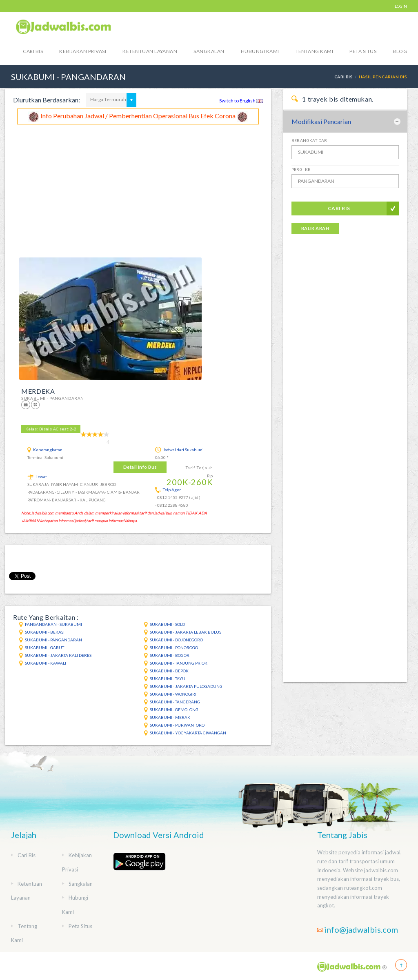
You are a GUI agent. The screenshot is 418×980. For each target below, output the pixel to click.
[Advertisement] (138, 186)
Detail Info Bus (140, 467)
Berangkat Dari (310, 140)
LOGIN (401, 6)
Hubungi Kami (260, 51)
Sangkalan (209, 51)
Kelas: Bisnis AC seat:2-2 (51, 429)
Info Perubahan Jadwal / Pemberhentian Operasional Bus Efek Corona (138, 116)
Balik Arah (315, 228)
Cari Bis (33, 51)
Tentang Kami (315, 51)
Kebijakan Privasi (83, 51)
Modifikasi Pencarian (321, 121)
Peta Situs (363, 51)
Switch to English (241, 101)
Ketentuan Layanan (150, 51)
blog (400, 51)
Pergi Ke (301, 169)
